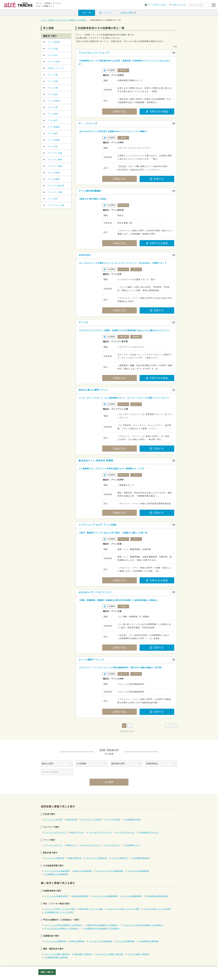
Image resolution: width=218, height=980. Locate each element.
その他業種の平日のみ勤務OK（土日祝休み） (102, 928)
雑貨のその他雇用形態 (83, 871)
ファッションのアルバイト (55, 832)
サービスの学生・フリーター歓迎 (157, 909)
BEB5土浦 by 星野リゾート (93, 390)
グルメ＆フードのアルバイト (101, 832)
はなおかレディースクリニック (95, 592)
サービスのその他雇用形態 (138, 871)
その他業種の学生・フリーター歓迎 (59, 912)
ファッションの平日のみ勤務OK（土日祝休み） (64, 925)
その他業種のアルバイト (149, 832)
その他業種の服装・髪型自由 (56, 957)
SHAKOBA (85, 255)
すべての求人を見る (157, 5)
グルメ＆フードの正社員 (92, 819)
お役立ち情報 (127, 13)
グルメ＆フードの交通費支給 (101, 941)
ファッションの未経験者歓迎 (56, 896)
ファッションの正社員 (53, 819)
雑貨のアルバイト (77, 832)
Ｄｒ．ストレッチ (88, 123)
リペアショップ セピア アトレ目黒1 (98, 525)
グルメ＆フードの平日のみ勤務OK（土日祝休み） (143, 925)
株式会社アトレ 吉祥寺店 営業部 (96, 461)
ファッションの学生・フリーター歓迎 (60, 909)
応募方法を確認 (157, 112)
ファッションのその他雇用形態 (57, 871)
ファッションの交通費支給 (55, 941)
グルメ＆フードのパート (92, 845)
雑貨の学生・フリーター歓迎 (91, 909)
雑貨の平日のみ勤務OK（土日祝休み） (103, 925)
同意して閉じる (47, 972)
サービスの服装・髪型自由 (138, 954)
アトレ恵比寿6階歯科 (90, 191)
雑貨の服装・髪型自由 (83, 954)
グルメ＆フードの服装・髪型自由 (110, 954)
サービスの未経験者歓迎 (132, 896)
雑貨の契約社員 (75, 858)
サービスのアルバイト (126, 832)
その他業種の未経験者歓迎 (157, 896)
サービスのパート (113, 845)
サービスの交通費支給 (126, 941)
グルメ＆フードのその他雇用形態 (110, 871)
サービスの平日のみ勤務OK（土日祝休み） (62, 928)
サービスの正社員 (113, 819)
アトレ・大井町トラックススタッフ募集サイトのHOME (64, 20)
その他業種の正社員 (132, 819)
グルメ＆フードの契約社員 (96, 858)
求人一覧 (87, 13)
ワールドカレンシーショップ (94, 53)
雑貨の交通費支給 (77, 941)
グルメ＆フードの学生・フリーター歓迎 (123, 909)
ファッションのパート (53, 845)
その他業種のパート (132, 845)
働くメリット (106, 13)
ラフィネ (83, 322)
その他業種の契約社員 (141, 858)
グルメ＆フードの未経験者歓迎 (105, 896)
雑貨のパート (72, 845)
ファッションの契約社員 (54, 858)
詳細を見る (119, 112)
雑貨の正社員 (72, 819)
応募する (157, 179)
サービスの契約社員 (119, 858)
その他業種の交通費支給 (149, 941)
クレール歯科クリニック (92, 660)
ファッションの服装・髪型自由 (57, 954)
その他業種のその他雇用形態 (56, 874)
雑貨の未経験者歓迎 (80, 896)
